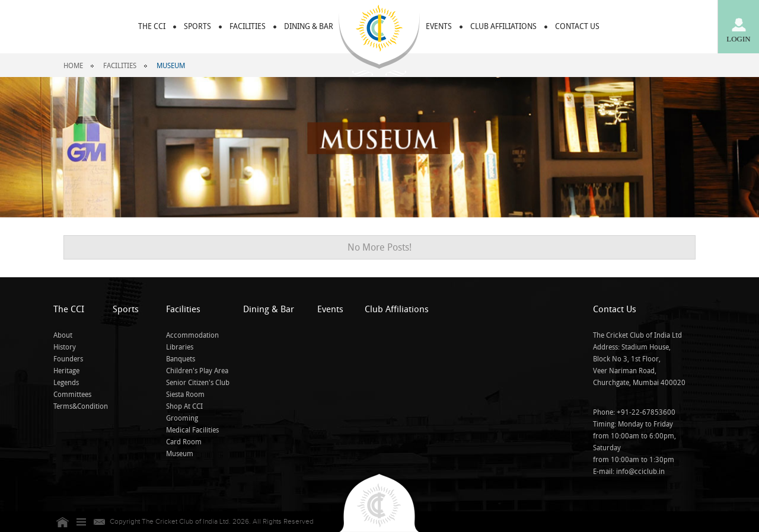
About (63, 335)
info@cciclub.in (640, 472)
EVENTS (439, 26)
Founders (68, 359)
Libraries (180, 347)
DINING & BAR (309, 26)
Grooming (182, 418)
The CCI (69, 309)
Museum (180, 454)
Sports (197, 26)
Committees (72, 395)
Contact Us (615, 309)
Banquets (181, 359)
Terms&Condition (81, 406)
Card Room (184, 442)
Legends (66, 383)
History (65, 347)
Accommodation (192, 335)
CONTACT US (577, 26)
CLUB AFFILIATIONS (503, 26)
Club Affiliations (397, 309)
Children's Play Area (197, 371)
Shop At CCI (184, 406)
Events (330, 309)
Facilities (120, 66)
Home (73, 66)
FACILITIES (248, 26)
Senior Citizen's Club (198, 383)
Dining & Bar (269, 309)
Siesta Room (185, 395)
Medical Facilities (192, 430)
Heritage (66, 371)
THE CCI (152, 26)
